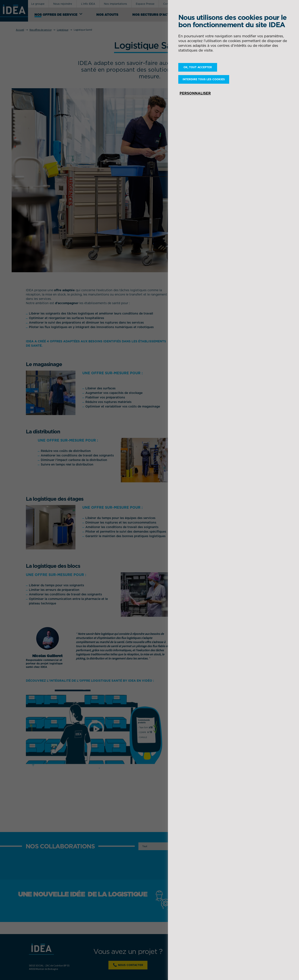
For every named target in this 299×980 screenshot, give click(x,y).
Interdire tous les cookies (204, 79)
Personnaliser (195, 93)
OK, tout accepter (198, 67)
